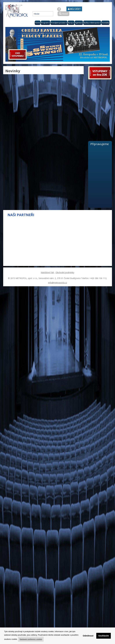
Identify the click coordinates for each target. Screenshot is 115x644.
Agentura (79, 23)
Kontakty (106, 23)
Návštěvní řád (47, 272)
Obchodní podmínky (65, 272)
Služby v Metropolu (92, 23)
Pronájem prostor (59, 23)
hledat (63, 14)
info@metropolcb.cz (58, 283)
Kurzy (71, 23)
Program (45, 23)
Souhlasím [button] (104, 636)
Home (37, 23)
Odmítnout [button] (88, 636)
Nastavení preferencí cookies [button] (31, 639)
